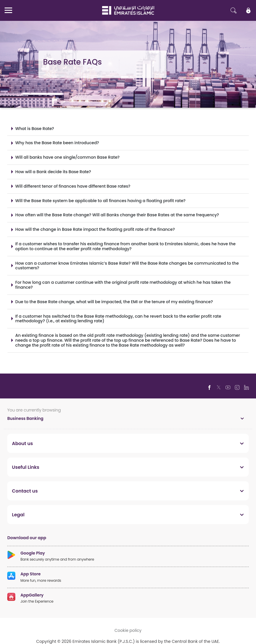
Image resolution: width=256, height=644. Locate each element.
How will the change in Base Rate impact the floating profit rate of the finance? (95, 229)
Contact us (25, 491)
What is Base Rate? (35, 128)
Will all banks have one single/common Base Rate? (68, 157)
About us (22, 443)
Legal (18, 515)
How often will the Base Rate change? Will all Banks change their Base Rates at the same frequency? (117, 215)
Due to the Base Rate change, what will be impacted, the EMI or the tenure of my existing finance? (114, 302)
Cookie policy (128, 630)
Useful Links (26, 467)
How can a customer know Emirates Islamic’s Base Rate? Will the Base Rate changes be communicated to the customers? (127, 266)
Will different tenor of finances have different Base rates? (73, 186)
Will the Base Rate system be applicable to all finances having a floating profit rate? (101, 201)
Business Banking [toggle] (25, 418)
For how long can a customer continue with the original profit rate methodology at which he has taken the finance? (123, 285)
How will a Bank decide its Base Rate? (53, 172)
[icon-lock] (248, 10)
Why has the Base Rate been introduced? (57, 143)
